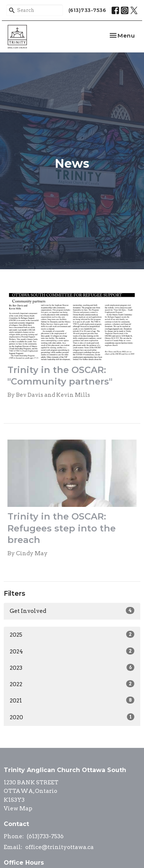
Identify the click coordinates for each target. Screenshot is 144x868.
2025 (72, 634)
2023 (72, 668)
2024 (72, 651)
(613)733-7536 (87, 10)
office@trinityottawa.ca (60, 847)
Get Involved (72, 611)
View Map (18, 808)
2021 (72, 700)
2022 (72, 684)
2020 (72, 717)
